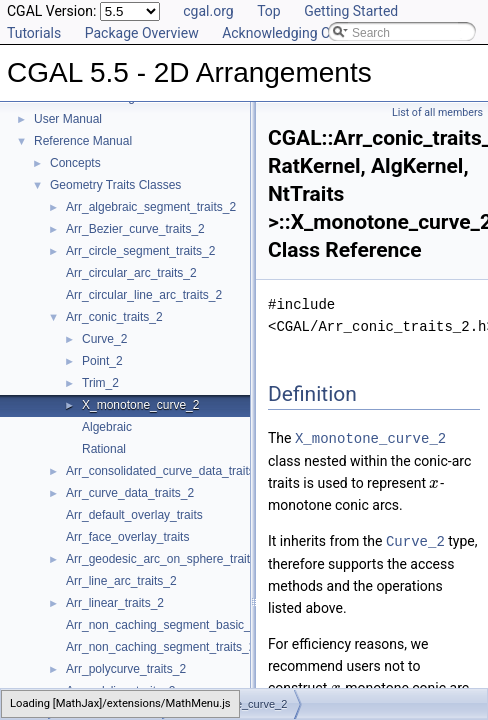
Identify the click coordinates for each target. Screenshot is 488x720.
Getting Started (351, 11)
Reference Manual (83, 141)
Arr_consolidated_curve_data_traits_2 (167, 471)
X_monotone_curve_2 (140, 405)
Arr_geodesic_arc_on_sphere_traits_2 (167, 559)
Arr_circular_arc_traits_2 (131, 273)
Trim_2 (100, 383)
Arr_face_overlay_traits (127, 537)
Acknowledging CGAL (289, 33)
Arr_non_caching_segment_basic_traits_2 (178, 625)
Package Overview (142, 33)
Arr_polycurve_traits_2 (126, 669)
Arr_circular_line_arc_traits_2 (144, 295)
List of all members (437, 112)
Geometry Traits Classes (115, 185)
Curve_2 (104, 339)
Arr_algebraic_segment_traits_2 (151, 207)
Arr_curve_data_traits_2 (130, 493)
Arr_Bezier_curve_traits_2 (135, 229)
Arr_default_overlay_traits (134, 515)
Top (269, 11)
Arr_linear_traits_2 (115, 603)
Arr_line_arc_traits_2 (121, 581)
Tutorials (34, 33)
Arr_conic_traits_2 (114, 317)
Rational (104, 449)
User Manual (68, 119)
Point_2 (102, 361)
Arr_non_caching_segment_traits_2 (160, 647)
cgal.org (208, 11)
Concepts (75, 163)
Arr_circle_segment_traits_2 (140, 251)
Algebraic (107, 427)
